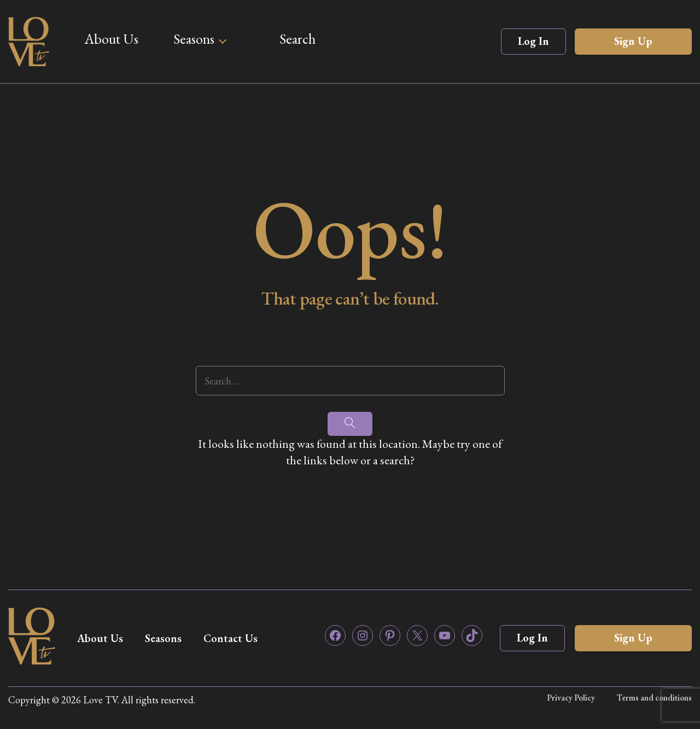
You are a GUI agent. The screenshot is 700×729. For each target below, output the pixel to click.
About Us (111, 39)
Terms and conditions (654, 698)
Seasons (194, 39)
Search (297, 39)
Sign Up (633, 41)
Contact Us (231, 638)
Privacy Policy (571, 698)
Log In (533, 41)
